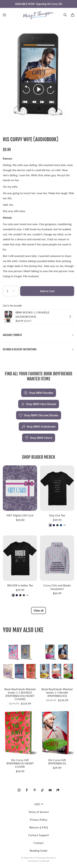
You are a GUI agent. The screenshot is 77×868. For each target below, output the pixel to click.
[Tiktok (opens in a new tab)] (42, 790)
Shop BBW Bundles (39, 393)
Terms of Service (39, 812)
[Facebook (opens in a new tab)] (27, 790)
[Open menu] (4, 15)
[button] (38, 335)
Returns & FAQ (39, 827)
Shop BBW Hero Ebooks (39, 404)
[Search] (65, 15)
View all (38, 610)
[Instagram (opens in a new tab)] (19, 790)
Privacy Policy (39, 820)
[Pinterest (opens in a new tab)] (35, 790)
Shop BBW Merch (39, 438)
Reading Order (39, 850)
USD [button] (39, 804)
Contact (39, 843)
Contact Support (38, 835)
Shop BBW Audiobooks (38, 427)
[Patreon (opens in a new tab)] (58, 790)
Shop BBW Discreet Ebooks (39, 415)
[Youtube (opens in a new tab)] (50, 790)
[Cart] (73, 15)
